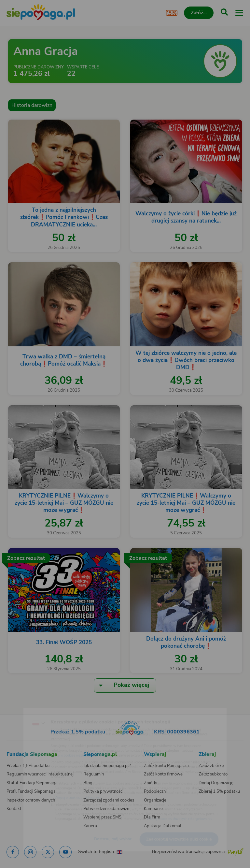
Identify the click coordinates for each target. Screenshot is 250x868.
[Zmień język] (18, 710)
